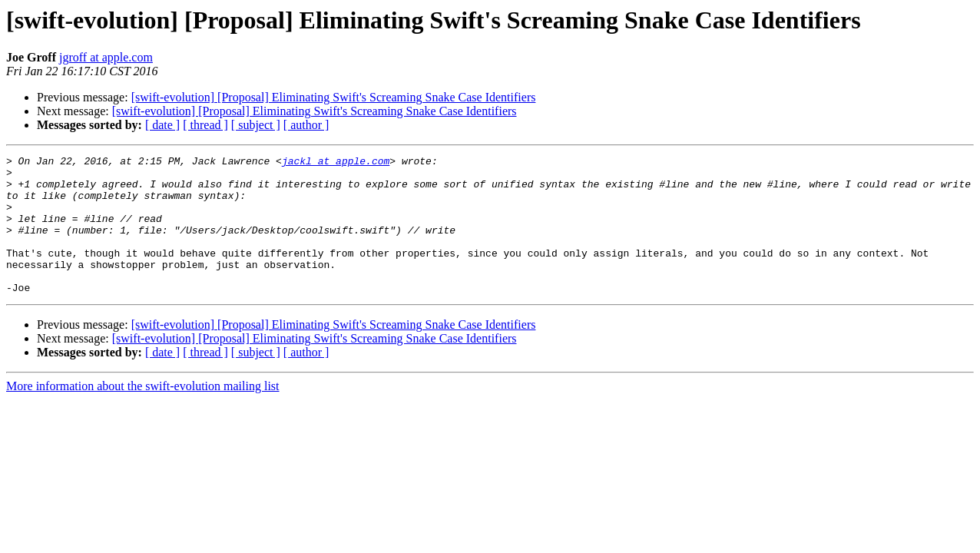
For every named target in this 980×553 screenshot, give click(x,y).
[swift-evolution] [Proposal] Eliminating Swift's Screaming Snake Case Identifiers (334, 97)
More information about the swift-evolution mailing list (143, 414)
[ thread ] (205, 125)
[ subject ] (256, 125)
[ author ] (306, 125)
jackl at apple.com (336, 163)
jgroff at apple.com (106, 57)
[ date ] (162, 125)
